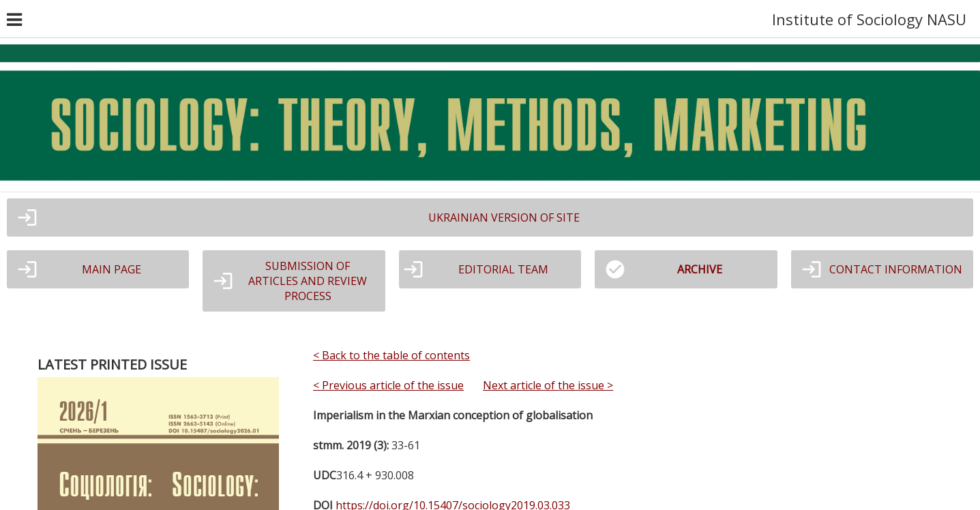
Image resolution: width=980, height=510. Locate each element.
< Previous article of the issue (388, 385)
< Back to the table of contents (391, 355)
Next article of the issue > (548, 385)
